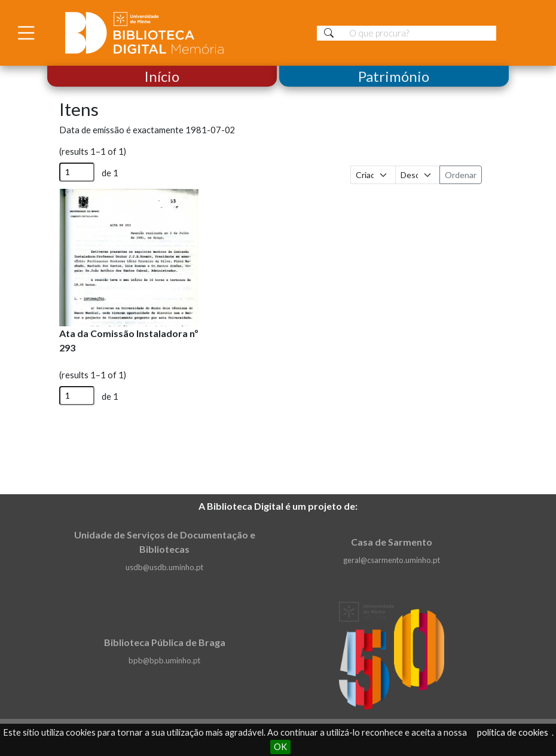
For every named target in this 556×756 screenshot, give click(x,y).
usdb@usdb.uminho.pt (164, 567)
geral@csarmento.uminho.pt (392, 560)
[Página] (77, 172)
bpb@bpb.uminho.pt (164, 660)
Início (162, 76)
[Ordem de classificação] (418, 175)
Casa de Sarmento (392, 542)
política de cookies (513, 732)
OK (280, 747)
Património (394, 76)
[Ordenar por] (373, 175)
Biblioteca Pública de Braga (165, 642)
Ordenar (461, 175)
